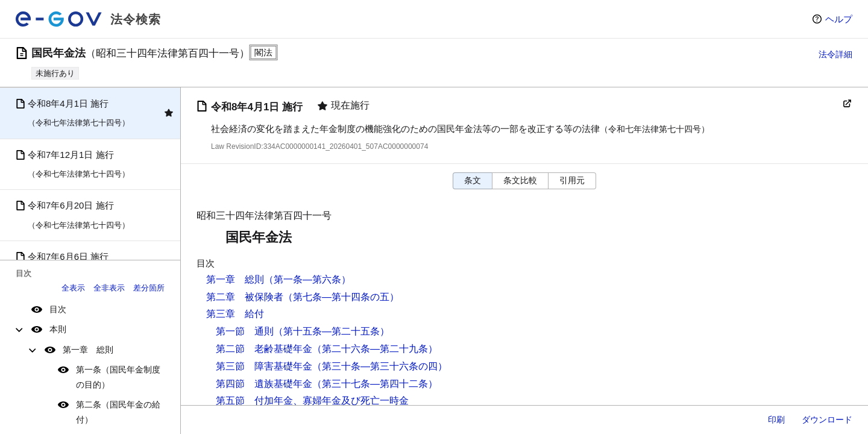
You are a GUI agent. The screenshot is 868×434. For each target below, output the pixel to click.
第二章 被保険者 (245, 297)
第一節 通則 (245, 331)
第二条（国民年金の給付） (118, 412)
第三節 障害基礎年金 (264, 366)
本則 (58, 329)
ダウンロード (827, 420)
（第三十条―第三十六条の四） (380, 366)
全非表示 (109, 288)
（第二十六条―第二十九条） (375, 349)
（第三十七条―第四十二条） (375, 384)
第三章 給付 (235, 314)
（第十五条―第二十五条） (332, 331)
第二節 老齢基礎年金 (264, 349)
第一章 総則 (88, 350)
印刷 (776, 420)
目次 (58, 309)
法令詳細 (835, 54)
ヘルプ (839, 19)
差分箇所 (149, 288)
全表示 (73, 288)
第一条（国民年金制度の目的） (118, 377)
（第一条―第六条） (307, 279)
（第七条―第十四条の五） (341, 297)
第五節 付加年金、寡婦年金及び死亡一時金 (312, 401)
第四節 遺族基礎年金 (264, 384)
